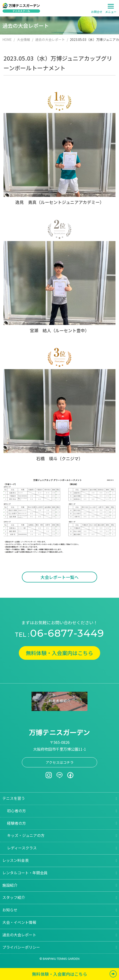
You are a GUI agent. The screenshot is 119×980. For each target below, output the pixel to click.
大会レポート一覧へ (59, 577)
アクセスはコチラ (60, 762)
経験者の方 (16, 823)
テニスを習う (14, 798)
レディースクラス (22, 848)
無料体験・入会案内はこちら (59, 653)
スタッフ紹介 (14, 897)
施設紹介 (10, 885)
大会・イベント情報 (19, 922)
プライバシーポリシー (21, 947)
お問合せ (97, 12)
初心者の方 (16, 811)
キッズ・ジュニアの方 (26, 835)
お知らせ (10, 910)
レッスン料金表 (16, 860)
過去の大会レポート (19, 935)
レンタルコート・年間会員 (25, 873)
